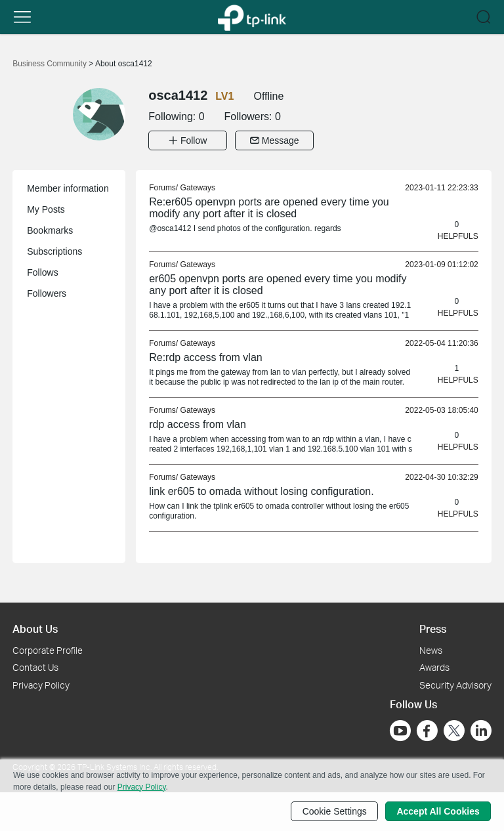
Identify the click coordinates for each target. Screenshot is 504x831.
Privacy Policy (41, 685)
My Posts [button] (46, 209)
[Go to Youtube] (400, 731)
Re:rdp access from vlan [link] (206, 357)
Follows (42, 272)
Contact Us (35, 667)
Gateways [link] (198, 188)
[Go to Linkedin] (481, 731)
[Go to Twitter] (454, 732)
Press (433, 629)
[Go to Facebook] (427, 731)
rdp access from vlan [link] (198, 424)
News (431, 650)
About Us (35, 629)
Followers (47, 293)
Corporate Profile (48, 650)
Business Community (51, 64)
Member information (68, 188)
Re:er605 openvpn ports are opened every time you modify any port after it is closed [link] (269, 208)
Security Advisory (455, 685)
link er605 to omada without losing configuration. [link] (261, 491)
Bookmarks (50, 230)
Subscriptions (54, 251)
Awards (434, 667)
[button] (22, 17)
